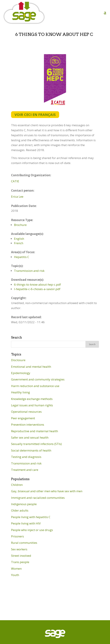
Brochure (20, 225)
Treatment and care (25, 470)
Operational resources (26, 412)
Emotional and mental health (31, 367)
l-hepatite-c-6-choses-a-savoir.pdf (37, 289)
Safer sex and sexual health (30, 437)
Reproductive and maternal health (35, 431)
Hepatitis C (22, 257)
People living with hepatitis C (31, 517)
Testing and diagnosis (26, 457)
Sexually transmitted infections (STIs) (36, 444)
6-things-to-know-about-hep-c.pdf (37, 284)
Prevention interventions (28, 425)
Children (17, 485)
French (19, 243)
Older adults (20, 510)
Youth (15, 575)
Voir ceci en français (35, 115)
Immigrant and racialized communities (38, 498)
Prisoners (17, 536)
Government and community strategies (38, 379)
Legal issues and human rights (32, 405)
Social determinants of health (31, 450)
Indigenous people (24, 504)
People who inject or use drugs (32, 530)
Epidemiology (21, 373)
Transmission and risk (29, 271)
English (19, 239)
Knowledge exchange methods (32, 399)
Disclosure (18, 360)
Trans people (20, 562)
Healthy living (20, 392)
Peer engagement (23, 418)
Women (16, 569)
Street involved (21, 556)
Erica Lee (17, 197)
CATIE (15, 181)
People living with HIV (26, 523)
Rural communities (24, 543)
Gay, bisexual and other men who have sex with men (47, 491)
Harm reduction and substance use (35, 386)
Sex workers (19, 549)
